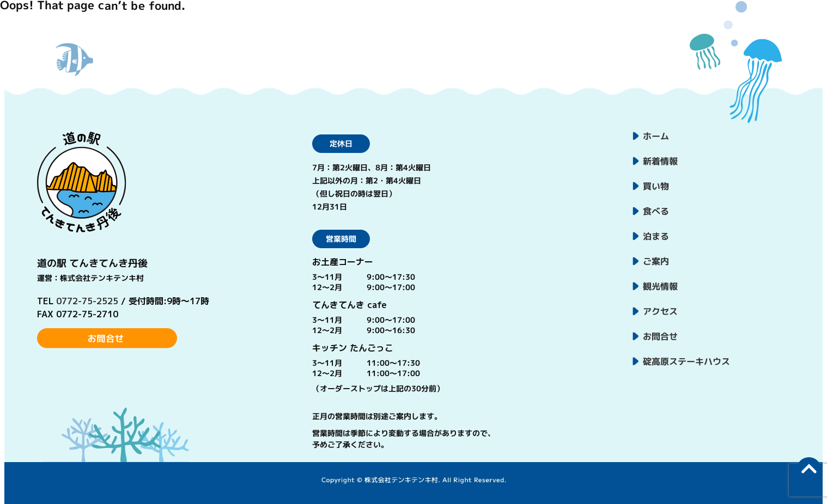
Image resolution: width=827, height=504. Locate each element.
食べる (656, 211)
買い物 (656, 186)
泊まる (656, 236)
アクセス (660, 311)
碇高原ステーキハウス (686, 361)
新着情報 (660, 161)
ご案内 (656, 261)
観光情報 (660, 286)
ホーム (656, 136)
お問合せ (660, 336)
